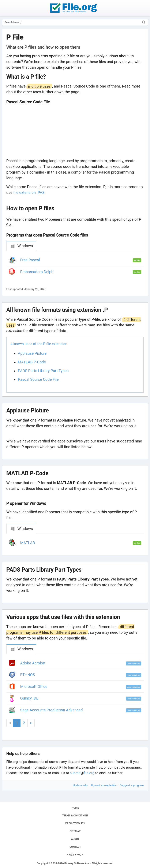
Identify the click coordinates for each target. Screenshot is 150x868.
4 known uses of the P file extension (39, 344)
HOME (75, 808)
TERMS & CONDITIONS (75, 816)
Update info (80, 785)
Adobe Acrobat (33, 663)
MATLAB (28, 543)
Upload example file (104, 785)
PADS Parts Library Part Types (43, 371)
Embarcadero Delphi (37, 272)
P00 (79, 855)
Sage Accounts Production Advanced (52, 710)
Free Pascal (30, 260)
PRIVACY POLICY (75, 823)
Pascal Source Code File (38, 379)
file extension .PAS (29, 192)
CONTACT (75, 847)
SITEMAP (75, 831)
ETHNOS (28, 675)
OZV (72, 855)
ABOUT (75, 839)
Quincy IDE (29, 698)
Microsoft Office (34, 687)
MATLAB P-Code (32, 362)
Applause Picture (32, 353)
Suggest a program (132, 785)
